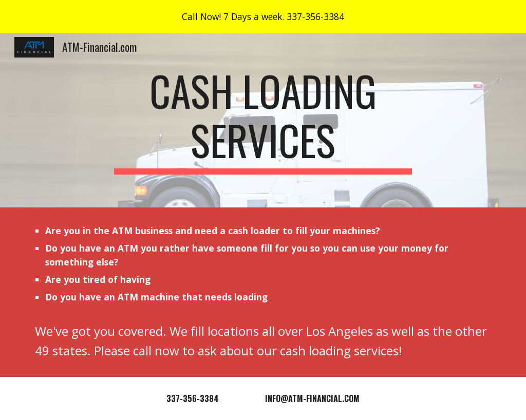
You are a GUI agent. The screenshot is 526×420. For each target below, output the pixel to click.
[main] (263, 120)
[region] (263, 16)
